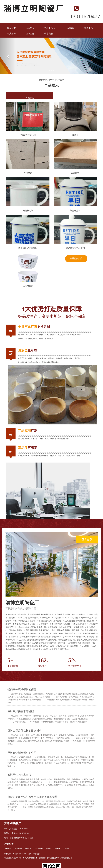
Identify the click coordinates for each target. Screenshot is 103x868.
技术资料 (70, 28)
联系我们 (49, 34)
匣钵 (28, 327)
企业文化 (30, 34)
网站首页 (11, 28)
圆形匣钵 (26, 456)
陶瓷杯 (49, 849)
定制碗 (66, 849)
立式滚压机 (38, 849)
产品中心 (50, 28)
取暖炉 (28, 849)
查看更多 (87, 539)
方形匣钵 (30, 98)
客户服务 (11, 34)
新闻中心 (89, 28)
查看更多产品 (76, 258)
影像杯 (57, 849)
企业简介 (30, 28)
